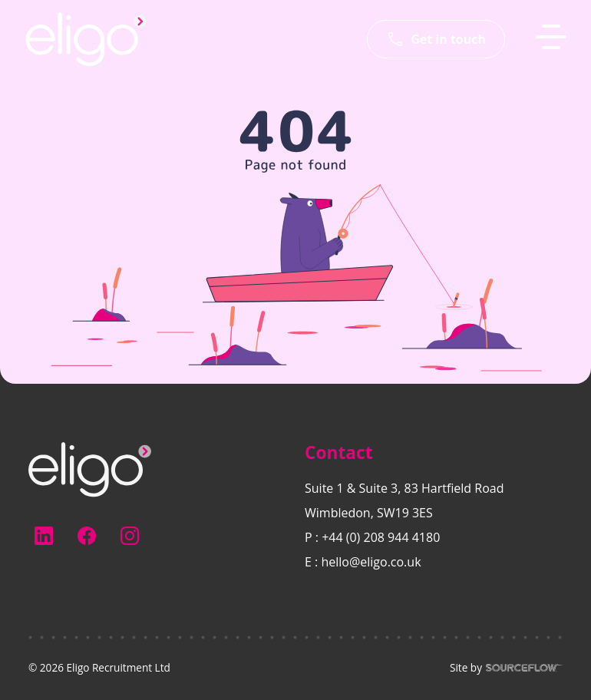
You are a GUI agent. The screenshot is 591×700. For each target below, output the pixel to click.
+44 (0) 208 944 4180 (381, 537)
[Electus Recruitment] (90, 468)
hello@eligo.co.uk (371, 562)
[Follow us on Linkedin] (44, 536)
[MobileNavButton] (551, 37)
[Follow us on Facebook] (87, 536)
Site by (506, 668)
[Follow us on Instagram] (130, 536)
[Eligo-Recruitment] (86, 39)
